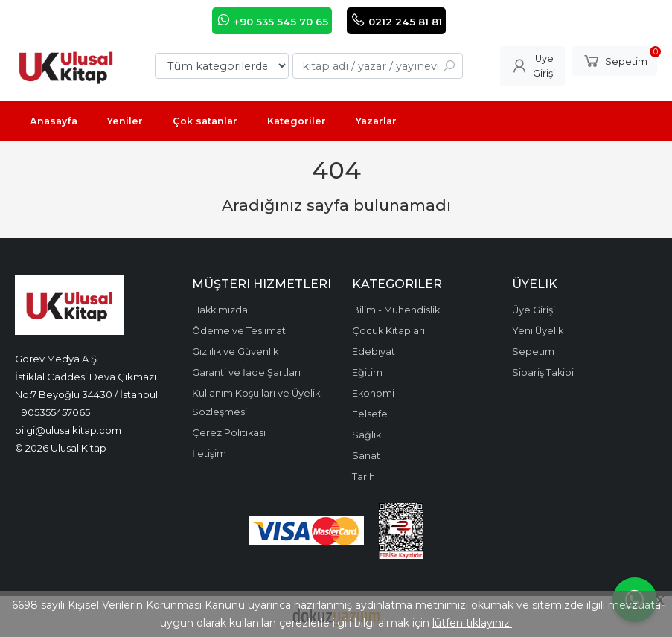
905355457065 (56, 412)
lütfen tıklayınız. (472, 623)
